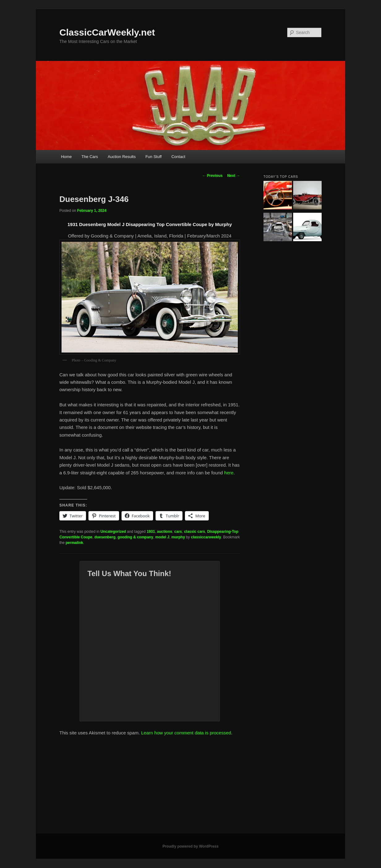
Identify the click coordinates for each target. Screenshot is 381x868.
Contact (178, 157)
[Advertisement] (191, 787)
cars (178, 532)
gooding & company (135, 537)
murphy (178, 537)
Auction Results (122, 157)
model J (162, 537)
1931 (151, 532)
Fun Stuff (154, 157)
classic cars (195, 532)
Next (234, 176)
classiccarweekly (206, 537)
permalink (74, 543)
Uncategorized (113, 532)
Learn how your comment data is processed (186, 733)
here (229, 473)
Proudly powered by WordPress (190, 846)
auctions (165, 532)
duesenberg (105, 537)
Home (66, 157)
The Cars (90, 157)
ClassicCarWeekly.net (107, 32)
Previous (212, 176)
